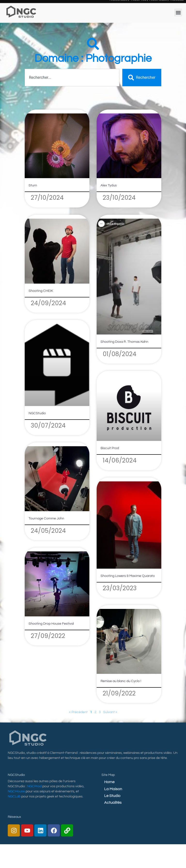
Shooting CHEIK (41, 291)
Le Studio (112, 796)
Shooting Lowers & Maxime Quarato (128, 576)
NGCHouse (16, 791)
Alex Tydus (109, 185)
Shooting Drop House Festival (51, 624)
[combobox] (72, 78)
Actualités (113, 803)
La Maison (113, 789)
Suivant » (110, 712)
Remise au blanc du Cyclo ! (121, 681)
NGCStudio (37, 413)
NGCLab (14, 796)
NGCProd (34, 786)
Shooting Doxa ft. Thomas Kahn (124, 342)
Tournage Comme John (46, 518)
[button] (178, 7)
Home (109, 782)
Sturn (33, 185)
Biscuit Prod (110, 448)
